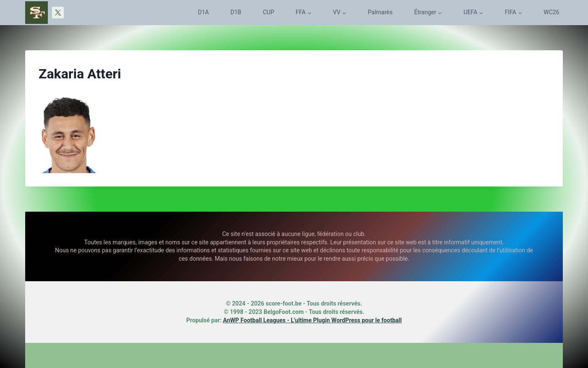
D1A (204, 12)
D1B (236, 12)
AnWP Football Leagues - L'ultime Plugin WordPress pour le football (312, 320)
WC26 (551, 12)
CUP (268, 12)
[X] (58, 13)
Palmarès (380, 12)
